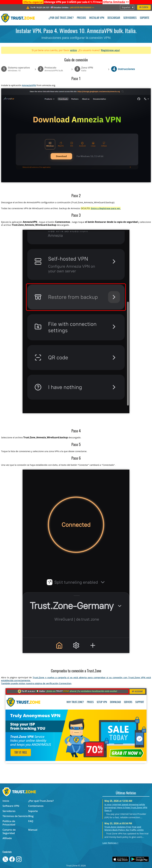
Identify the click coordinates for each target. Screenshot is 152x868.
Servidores (130, 18)
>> (116, 2)
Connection (65, 683)
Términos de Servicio (15, 816)
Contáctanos (36, 806)
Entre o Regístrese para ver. (106, 208)
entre (73, 50)
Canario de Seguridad (9, 831)
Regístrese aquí (110, 50)
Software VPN (11, 806)
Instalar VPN (97, 18)
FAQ (31, 821)
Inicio (6, 801)
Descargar (114, 18)
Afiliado (7, 838)
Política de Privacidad (9, 823)
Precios (81, 18)
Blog (31, 816)
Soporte (145, 18)
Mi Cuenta (144, 7)
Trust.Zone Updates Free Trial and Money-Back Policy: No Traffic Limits (124, 828)
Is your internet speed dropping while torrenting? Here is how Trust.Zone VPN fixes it (126, 807)
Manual (33, 830)
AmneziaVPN (29, 85)
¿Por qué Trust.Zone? (61, 18)
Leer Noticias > (110, 843)
